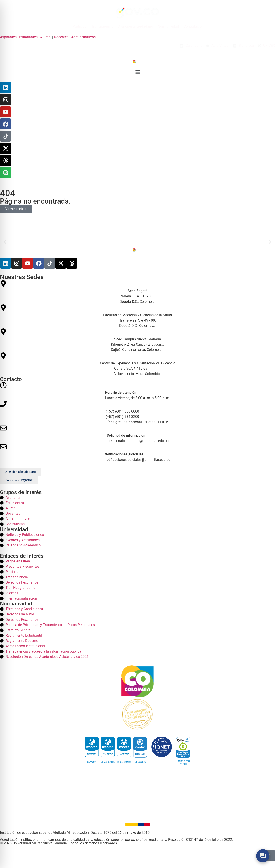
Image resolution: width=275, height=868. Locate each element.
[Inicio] (138, 61)
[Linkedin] (6, 88)
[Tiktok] (50, 263)
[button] (137, 73)
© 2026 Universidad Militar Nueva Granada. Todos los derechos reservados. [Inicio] (59, 843)
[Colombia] (138, 681)
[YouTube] (6, 112)
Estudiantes (28, 37)
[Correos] (137, 434)
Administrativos (83, 37)
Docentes (61, 37)
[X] (6, 148)
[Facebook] (6, 124)
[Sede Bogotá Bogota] (137, 292)
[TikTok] (6, 136)
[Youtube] (28, 263)
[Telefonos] (137, 413)
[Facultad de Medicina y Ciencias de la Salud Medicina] (137, 316)
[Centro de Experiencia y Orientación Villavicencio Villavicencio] (137, 365)
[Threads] (6, 160)
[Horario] (137, 391)
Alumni (46, 37)
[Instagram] (6, 100)
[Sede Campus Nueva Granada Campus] (137, 340)
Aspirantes (8, 37)
